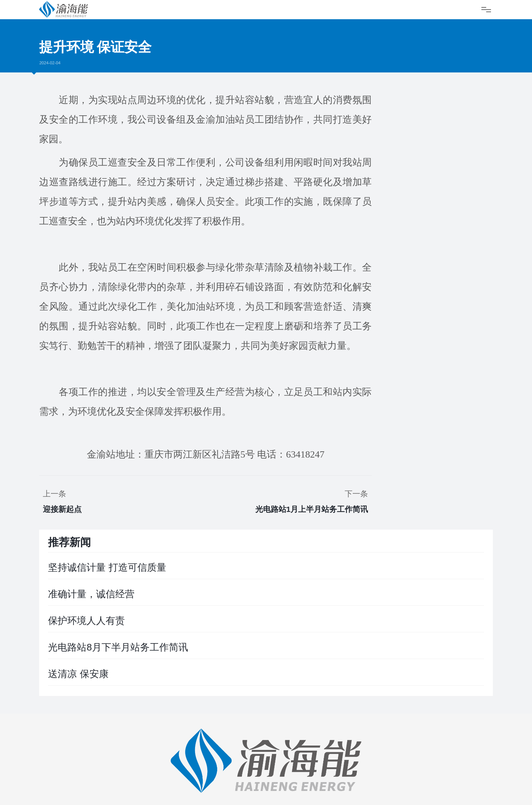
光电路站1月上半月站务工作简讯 (312, 509)
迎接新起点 (62, 509)
